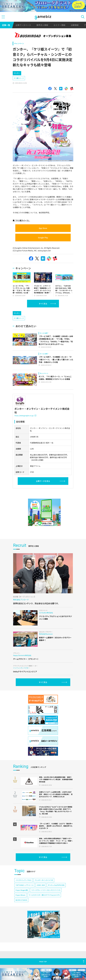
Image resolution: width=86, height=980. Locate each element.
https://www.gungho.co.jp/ (25, 416)
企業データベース (23, 25)
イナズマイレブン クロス (23, 880)
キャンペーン (19, 43)
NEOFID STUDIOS (21, 900)
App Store (43, 228)
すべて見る (43, 304)
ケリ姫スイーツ (19, 78)
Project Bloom (20, 895)
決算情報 (75, 25)
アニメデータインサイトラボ (44, 880)
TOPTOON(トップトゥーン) (24, 885)
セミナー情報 (59, 25)
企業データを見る (43, 481)
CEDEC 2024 (41, 885)
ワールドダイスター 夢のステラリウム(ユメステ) (44, 895)
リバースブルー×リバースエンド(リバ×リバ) (46, 890)
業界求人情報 (42, 25)
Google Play (43, 238)
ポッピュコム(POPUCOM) (56, 885)
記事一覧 (6, 25)
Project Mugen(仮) (22, 890)
